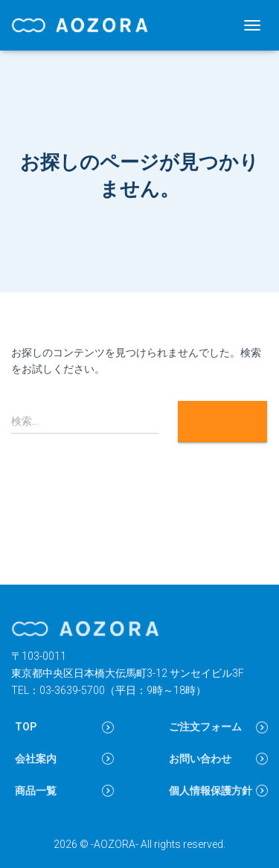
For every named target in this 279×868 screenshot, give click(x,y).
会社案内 (36, 759)
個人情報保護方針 (211, 791)
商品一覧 (36, 791)
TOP (26, 727)
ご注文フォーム (205, 727)
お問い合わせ (200, 759)
